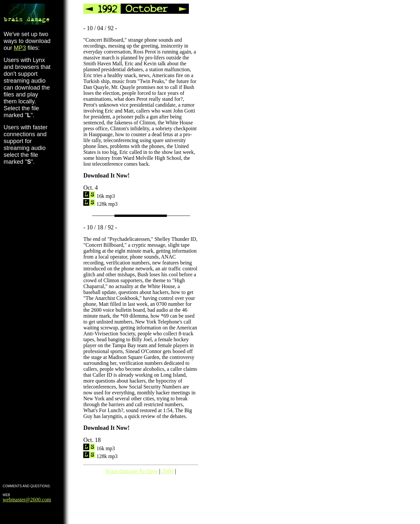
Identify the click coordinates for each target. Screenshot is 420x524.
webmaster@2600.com (27, 500)
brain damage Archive (132, 471)
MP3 (20, 48)
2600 (168, 471)
